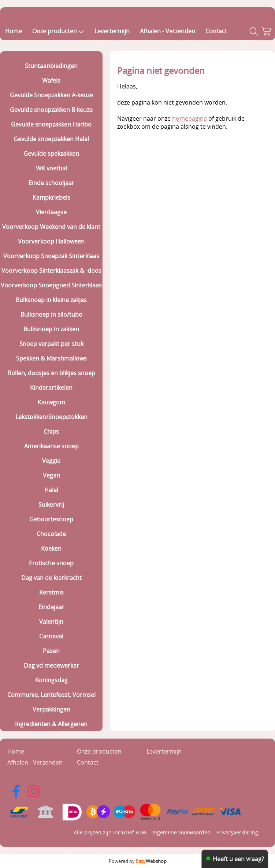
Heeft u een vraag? (238, 859)
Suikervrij (51, 505)
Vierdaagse (51, 212)
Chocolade (51, 534)
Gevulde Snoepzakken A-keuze (51, 95)
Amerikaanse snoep (51, 446)
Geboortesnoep (51, 519)
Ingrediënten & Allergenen (51, 724)
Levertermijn (112, 31)
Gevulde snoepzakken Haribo (51, 124)
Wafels (51, 80)
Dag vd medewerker (51, 665)
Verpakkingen (51, 709)
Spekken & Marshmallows (51, 358)
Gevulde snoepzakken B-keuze (51, 110)
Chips (51, 431)
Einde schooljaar (51, 183)
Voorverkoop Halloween (51, 241)
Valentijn (51, 622)
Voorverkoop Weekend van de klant (51, 227)
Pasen (51, 651)
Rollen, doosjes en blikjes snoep (51, 373)
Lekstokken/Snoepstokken (51, 417)
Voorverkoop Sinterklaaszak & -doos (51, 271)
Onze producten (58, 31)
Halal (51, 490)
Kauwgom (51, 402)
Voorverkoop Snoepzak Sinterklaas (51, 256)
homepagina (189, 118)
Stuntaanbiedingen (51, 66)
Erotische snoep (51, 563)
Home (14, 31)
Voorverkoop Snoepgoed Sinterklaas (51, 285)
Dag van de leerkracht (51, 578)
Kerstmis (51, 592)
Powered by (138, 861)
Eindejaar (51, 607)
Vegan (51, 475)
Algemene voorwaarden (181, 832)
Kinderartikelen (51, 388)
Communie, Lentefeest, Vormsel (51, 695)
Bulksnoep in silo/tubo (51, 314)
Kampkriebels (51, 197)
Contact (216, 31)
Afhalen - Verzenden (168, 31)
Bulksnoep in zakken (51, 329)
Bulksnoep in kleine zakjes (51, 300)
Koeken (51, 548)
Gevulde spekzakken (51, 154)
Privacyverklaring (237, 832)
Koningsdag (51, 680)
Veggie (51, 461)
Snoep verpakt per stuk (51, 344)
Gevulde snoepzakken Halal (51, 139)
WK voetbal (51, 168)
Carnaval (51, 636)
